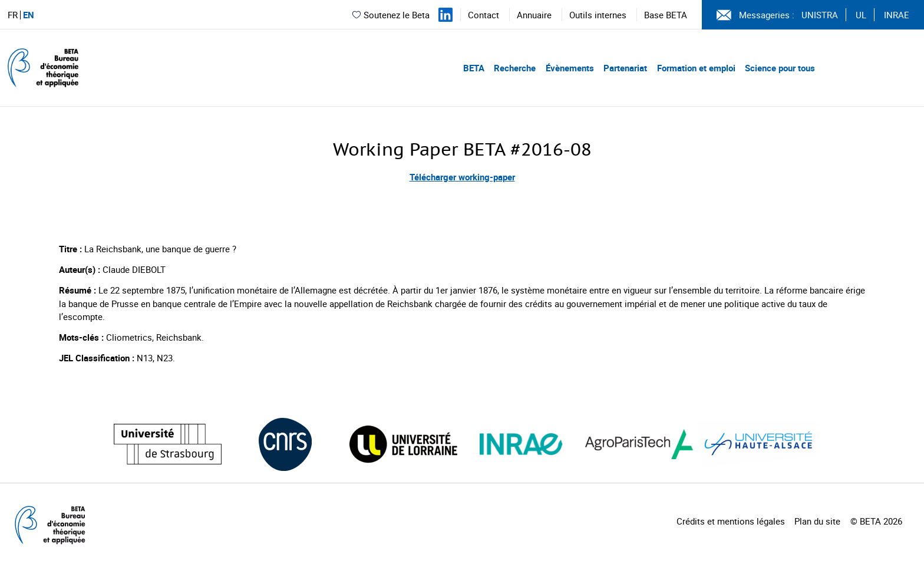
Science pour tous (780, 68)
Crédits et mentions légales (731, 521)
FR (13, 15)
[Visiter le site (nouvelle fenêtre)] (168, 444)
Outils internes (598, 15)
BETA (474, 68)
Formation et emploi (696, 68)
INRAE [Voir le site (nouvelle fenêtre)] (897, 15)
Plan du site (817, 521)
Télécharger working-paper (462, 177)
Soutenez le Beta (390, 15)
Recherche (515, 68)
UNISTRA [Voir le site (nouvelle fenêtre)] (820, 15)
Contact (484, 15)
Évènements (570, 68)
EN (29, 15)
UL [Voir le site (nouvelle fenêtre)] (861, 15)
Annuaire (534, 15)
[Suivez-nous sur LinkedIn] (445, 15)
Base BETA (666, 15)
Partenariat (625, 68)
